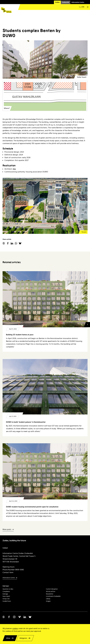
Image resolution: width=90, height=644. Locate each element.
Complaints (6, 591)
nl (80, 7)
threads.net (4, 243)
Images (48, 601)
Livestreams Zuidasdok (53, 596)
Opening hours (9, 567)
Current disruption (52, 589)
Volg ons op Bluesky (30, 617)
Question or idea (8, 589)
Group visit (6, 599)
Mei (14, 169)
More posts (7, 530)
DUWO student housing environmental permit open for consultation (32, 507)
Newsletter (50, 594)
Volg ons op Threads (4, 617)
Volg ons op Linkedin (25, 617)
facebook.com (8, 243)
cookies (15, 629)
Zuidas (57, 2)
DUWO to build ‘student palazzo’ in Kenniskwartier (26, 422)
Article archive (51, 591)
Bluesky (20, 243)
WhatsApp (16, 243)
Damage (5, 594)
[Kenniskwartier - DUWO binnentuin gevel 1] (45, 60)
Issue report (6, 596)
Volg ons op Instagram (14, 617)
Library (48, 599)
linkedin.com (12, 243)
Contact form (8, 572)
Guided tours (7, 601)
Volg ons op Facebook (9, 617)
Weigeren (23, 638)
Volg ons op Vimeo (19, 617)
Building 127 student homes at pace (20, 335)
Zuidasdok (66, 2)
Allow (8, 638)
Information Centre (78, 2)
